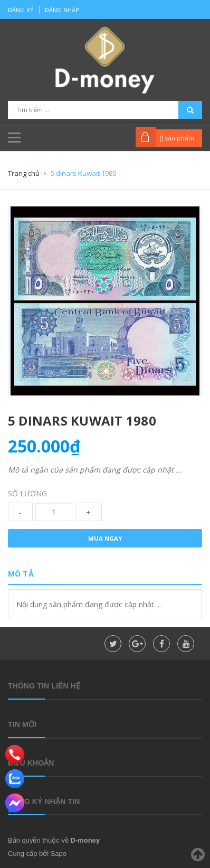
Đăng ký (21, 10)
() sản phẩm (177, 138)
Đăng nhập (62, 10)
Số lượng (27, 493)
